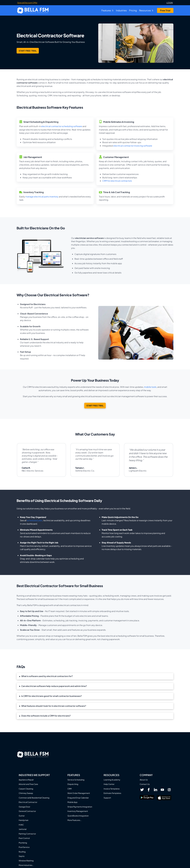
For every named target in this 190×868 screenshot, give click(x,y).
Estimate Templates (112, 793)
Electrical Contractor (28, 802)
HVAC (21, 825)
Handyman (24, 820)
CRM (70, 789)
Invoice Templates (112, 789)
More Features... (75, 820)
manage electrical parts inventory (42, 197)
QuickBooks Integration (78, 816)
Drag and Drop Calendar (78, 798)
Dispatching (73, 784)
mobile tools (150, 387)
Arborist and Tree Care (28, 784)
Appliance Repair (26, 780)
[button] (95, 676)
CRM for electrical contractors (117, 181)
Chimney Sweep (26, 793)
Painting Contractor (27, 834)
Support (107, 798)
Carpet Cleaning (26, 789)
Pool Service (24, 847)
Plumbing (23, 843)
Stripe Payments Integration (80, 807)
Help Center (109, 784)
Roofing (22, 852)
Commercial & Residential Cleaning (34, 798)
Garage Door (24, 807)
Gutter (22, 816)
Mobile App (72, 802)
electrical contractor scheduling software (62, 126)
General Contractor (27, 811)
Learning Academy (112, 780)
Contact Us (145, 784)
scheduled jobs (35, 520)
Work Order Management (79, 793)
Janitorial (23, 829)
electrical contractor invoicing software (133, 146)
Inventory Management (78, 811)
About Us (144, 780)
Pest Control (24, 838)
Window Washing (26, 861)
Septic (22, 856)
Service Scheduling (76, 780)
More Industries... (26, 865)
